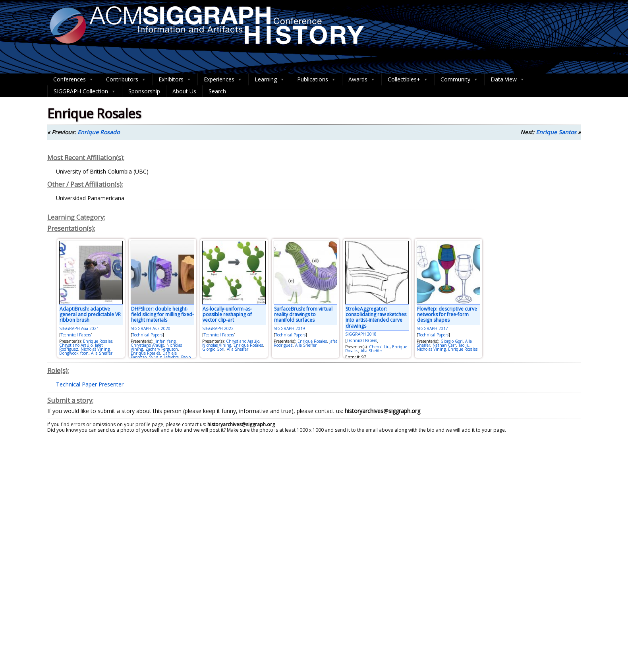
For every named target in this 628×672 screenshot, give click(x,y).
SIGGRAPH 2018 (361, 334)
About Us (184, 91)
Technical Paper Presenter (90, 384)
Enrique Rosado (99, 132)
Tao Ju (464, 345)
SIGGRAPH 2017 (432, 328)
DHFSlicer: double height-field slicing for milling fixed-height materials (162, 315)
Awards (362, 79)
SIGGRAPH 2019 (289, 328)
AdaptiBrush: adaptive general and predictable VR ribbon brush (90, 315)
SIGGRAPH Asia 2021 (79, 328)
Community (459, 79)
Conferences (73, 79)
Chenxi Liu (379, 347)
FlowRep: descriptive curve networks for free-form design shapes (447, 315)
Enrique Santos (556, 132)
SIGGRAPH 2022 (218, 328)
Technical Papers (76, 335)
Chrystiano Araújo (76, 345)
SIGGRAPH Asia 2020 (151, 328)
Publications (317, 79)
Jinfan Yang (165, 341)
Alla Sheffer (102, 353)
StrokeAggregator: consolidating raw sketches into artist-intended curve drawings (376, 317)
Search (217, 91)
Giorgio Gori (213, 349)
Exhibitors (175, 79)
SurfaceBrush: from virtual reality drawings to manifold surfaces (303, 315)
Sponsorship (144, 91)
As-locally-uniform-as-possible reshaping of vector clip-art (227, 315)
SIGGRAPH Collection (85, 91)
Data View (508, 79)
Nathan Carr (444, 345)
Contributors (126, 79)
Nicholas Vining (95, 349)
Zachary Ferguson (162, 349)
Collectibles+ (408, 79)
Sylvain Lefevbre (164, 357)
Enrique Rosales (98, 341)
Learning (270, 79)
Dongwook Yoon (74, 353)
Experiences (223, 79)
